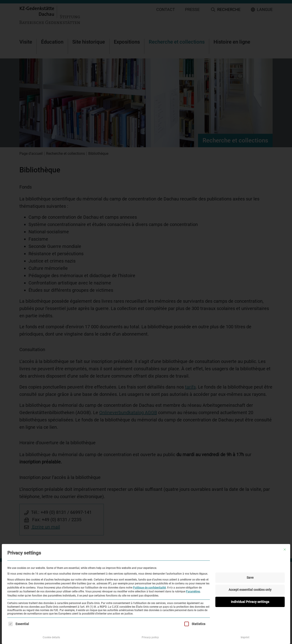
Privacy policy (150, 637)
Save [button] (250, 578)
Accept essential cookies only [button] (250, 590)
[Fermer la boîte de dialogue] (285, 549)
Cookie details (51, 637)
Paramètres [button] (193, 591)
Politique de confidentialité (149, 588)
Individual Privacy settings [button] (250, 602)
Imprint (245, 637)
